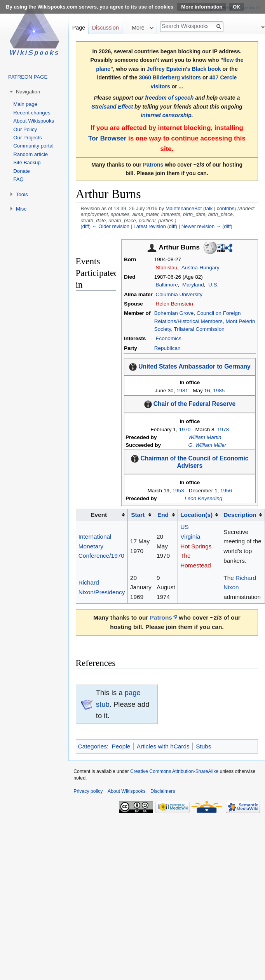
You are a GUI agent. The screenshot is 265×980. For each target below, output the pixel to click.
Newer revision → (201, 226)
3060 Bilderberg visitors (170, 77)
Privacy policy (88, 791)
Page (79, 28)
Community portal (33, 146)
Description (240, 515)
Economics (168, 338)
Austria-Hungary (200, 268)
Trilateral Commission (199, 329)
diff (86, 226)
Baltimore (166, 285)
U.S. (213, 285)
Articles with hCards (163, 746)
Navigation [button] (28, 92)
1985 (219, 391)
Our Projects (27, 138)
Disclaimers (163, 791)
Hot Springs (196, 546)
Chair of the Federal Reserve (194, 404)
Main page (25, 104)
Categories (92, 746)
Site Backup (27, 162)
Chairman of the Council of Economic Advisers (195, 462)
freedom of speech (169, 98)
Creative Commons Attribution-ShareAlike (174, 771)
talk (209, 208)
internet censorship (166, 115)
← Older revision (111, 226)
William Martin (205, 437)
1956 (226, 491)
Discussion (105, 28)
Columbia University (179, 294)
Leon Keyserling (203, 498)
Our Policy (25, 129)
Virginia (190, 537)
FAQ (18, 179)
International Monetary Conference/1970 (101, 546)
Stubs (203, 746)
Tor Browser (107, 138)
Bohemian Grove (174, 313)
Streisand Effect (112, 107)
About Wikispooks (34, 121)
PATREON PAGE (28, 77)
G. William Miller (207, 445)
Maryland (193, 285)
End (163, 515)
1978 (223, 429)
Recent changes (32, 113)
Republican (167, 348)
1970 (185, 429)
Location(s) (196, 515)
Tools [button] (22, 194)
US (184, 527)
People (121, 746)
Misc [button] (21, 209)
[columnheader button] (141, 515)
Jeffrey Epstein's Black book (184, 69)
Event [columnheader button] (99, 515)
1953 (178, 491)
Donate (22, 171)
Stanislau (166, 268)
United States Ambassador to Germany (194, 366)
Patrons (153, 165)
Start (138, 515)
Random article (31, 154)
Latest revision (150, 226)
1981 (182, 391)
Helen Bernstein (174, 304)
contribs (226, 208)
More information (202, 7)
